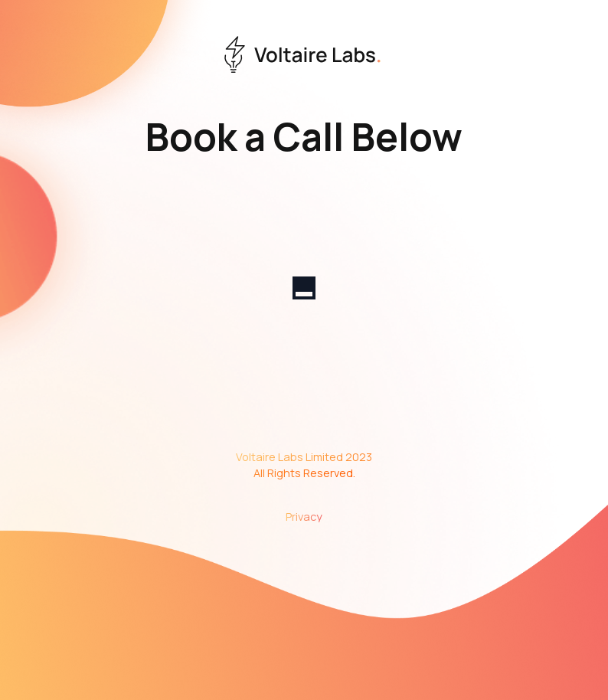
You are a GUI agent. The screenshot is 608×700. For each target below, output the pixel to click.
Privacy (304, 517)
